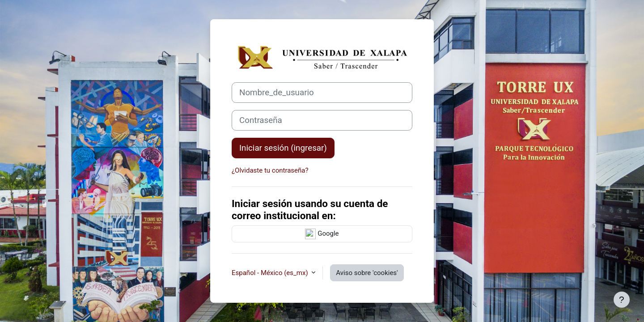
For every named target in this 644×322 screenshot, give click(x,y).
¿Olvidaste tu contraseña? (270, 170)
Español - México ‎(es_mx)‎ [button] (271, 273)
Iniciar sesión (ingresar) (283, 148)
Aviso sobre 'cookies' (367, 273)
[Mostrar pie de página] (622, 300)
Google (322, 234)
